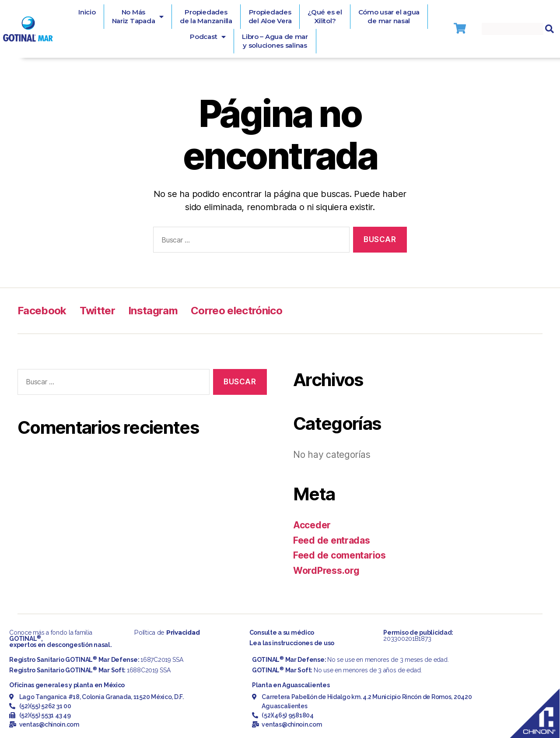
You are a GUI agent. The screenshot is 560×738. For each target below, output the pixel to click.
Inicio (87, 12)
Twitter (97, 311)
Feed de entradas (332, 540)
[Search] (549, 29)
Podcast (208, 37)
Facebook (42, 311)
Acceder (312, 525)
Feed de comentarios (339, 555)
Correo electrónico (236, 311)
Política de (167, 633)
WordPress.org (326, 571)
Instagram (153, 311)
